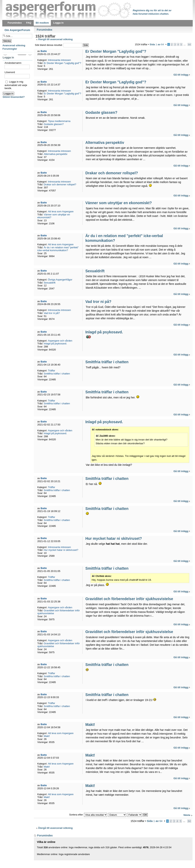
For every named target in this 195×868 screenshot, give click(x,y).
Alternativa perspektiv (105, 143)
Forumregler (10, 49)
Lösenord (10, 72)
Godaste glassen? (101, 112)
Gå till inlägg (181, 75)
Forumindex (45, 30)
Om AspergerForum (17, 30)
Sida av (157, 44)
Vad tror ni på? (98, 302)
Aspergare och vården (60, 341)
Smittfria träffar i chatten (107, 362)
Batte (44, 51)
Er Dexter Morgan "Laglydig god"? (116, 51)
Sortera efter (76, 815)
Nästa (187, 815)
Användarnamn (13, 63)
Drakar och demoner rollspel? (112, 173)
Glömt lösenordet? (14, 97)
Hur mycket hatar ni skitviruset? (114, 538)
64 (189, 44)
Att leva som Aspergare (61, 211)
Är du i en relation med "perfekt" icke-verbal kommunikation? (58, 249)
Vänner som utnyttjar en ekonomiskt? (119, 203)
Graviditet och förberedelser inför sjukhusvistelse (129, 599)
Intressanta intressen (60, 60)
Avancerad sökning (14, 45)
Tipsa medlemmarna (59, 121)
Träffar (52, 371)
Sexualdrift (95, 271)
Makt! (90, 725)
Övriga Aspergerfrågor (60, 280)
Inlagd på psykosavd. (104, 332)
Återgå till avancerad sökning (55, 39)
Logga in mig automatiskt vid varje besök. (16, 85)
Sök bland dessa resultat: (58, 45)
